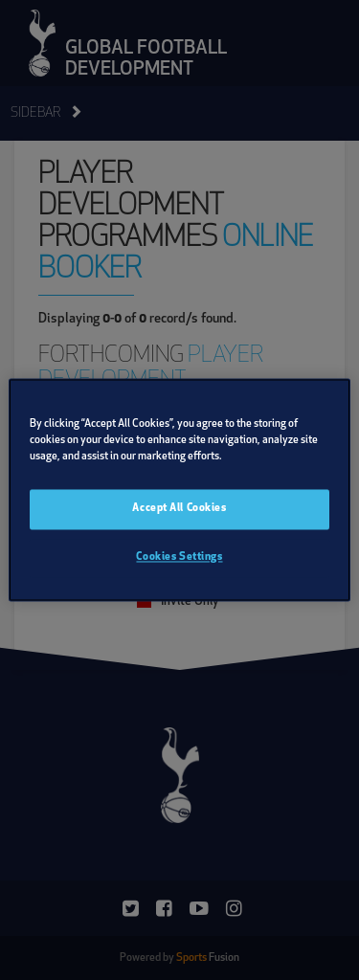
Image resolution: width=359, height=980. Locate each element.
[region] (179, 490)
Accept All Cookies (179, 509)
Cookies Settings (179, 558)
